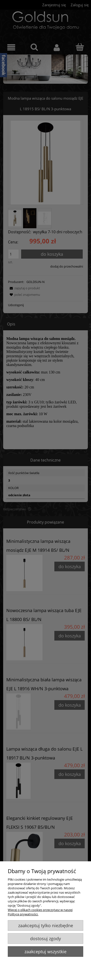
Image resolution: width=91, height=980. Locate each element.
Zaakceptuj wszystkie (45, 952)
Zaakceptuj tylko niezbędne (46, 925)
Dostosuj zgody (45, 939)
